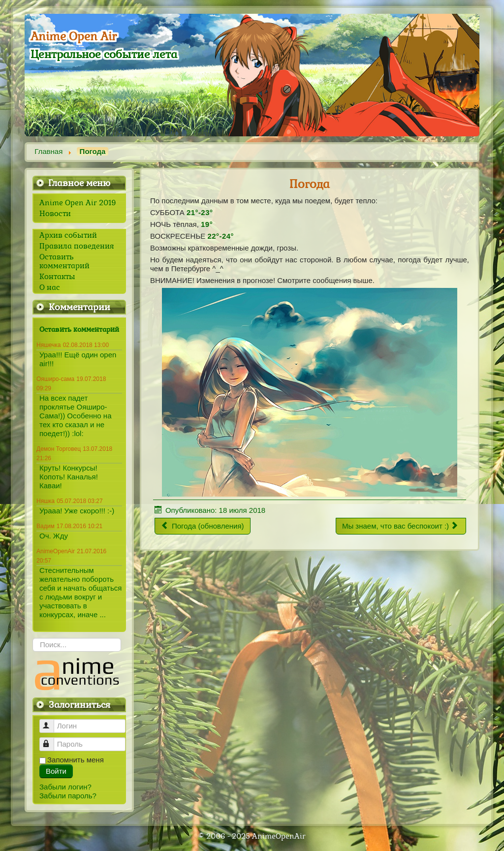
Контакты (57, 277)
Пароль (51, 740)
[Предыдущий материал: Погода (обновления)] (203, 526)
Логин (51, 722)
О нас (50, 287)
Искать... (33, 638)
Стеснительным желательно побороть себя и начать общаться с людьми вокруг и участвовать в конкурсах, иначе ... (80, 592)
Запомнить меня (76, 760)
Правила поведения (77, 246)
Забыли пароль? (68, 796)
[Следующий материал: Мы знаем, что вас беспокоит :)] (401, 526)
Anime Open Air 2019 (78, 203)
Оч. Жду (54, 536)
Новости (55, 214)
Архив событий (68, 235)
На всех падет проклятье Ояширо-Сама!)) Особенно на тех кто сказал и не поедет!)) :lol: (75, 416)
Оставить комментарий (64, 261)
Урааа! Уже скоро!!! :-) (77, 511)
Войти (56, 771)
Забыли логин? (65, 787)
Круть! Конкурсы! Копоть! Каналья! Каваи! (69, 477)
